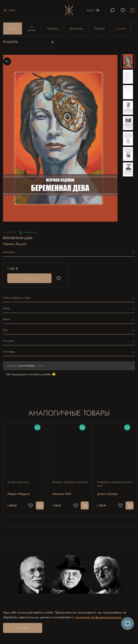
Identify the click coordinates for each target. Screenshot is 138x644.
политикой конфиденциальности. (98, 617)
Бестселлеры (76, 29)
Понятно (23, 628)
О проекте (32, 29)
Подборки (99, 29)
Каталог (13, 29)
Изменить (41, 366)
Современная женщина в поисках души (114, 484)
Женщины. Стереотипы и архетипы (70, 482)
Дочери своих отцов (18, 482)
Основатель (53, 29)
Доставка (120, 29)
